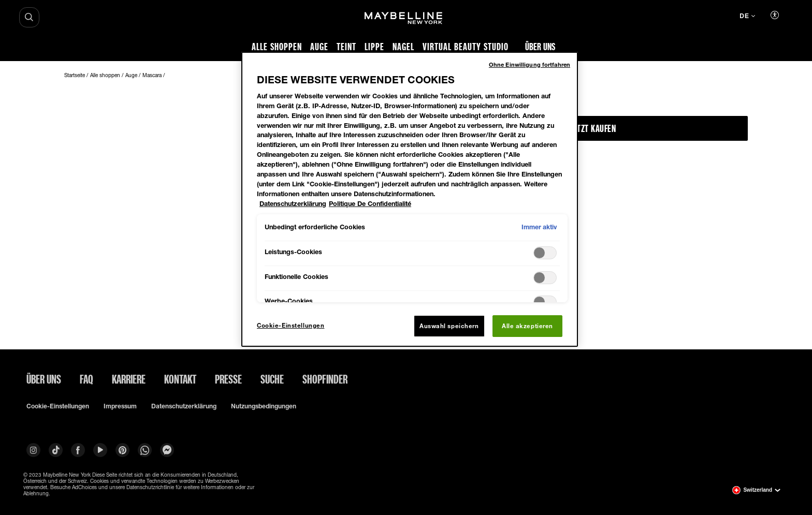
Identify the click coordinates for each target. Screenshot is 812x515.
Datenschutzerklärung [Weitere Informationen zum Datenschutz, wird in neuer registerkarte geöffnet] (293, 204)
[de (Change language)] (747, 17)
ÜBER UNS (44, 379)
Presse (228, 379)
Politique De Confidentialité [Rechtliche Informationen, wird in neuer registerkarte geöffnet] (370, 204)
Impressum (120, 406)
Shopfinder (325, 379)
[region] (410, 199)
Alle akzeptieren (527, 326)
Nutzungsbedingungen (264, 406)
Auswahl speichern (449, 326)
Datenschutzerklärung (184, 406)
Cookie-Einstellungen (58, 406)
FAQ (86, 379)
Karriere (129, 379)
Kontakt (180, 379)
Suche (272, 379)
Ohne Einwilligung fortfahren (530, 64)
